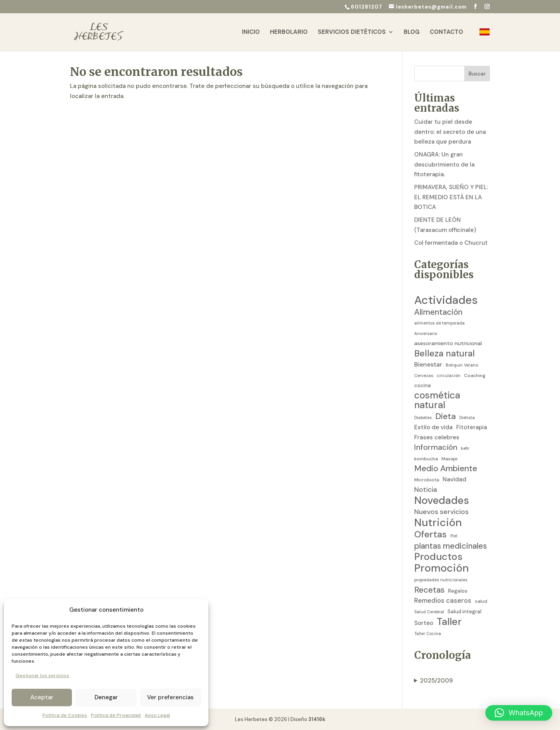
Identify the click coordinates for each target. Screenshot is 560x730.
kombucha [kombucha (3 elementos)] (426, 459)
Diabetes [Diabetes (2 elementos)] (423, 418)
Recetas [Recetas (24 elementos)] (429, 590)
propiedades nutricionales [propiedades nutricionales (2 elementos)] (441, 580)
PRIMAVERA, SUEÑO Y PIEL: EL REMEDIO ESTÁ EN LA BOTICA (451, 197)
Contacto (446, 32)
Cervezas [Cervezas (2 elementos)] (424, 376)
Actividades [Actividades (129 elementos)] (446, 300)
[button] (519, 713)
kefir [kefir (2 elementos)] (465, 448)
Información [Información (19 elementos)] (436, 447)
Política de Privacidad (116, 715)
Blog (412, 32)
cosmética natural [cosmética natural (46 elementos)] (437, 401)
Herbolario (289, 32)
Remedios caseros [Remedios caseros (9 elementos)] (443, 601)
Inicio (251, 32)
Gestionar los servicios (42, 676)
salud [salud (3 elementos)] (481, 601)
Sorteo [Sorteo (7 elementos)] (424, 623)
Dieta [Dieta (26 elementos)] (445, 417)
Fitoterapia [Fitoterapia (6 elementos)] (472, 427)
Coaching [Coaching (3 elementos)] (475, 376)
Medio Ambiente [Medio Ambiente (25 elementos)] (446, 469)
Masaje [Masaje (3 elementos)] (450, 459)
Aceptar (42, 697)
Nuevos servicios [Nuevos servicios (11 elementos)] (441, 512)
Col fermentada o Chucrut (451, 243)
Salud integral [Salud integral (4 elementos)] (465, 612)
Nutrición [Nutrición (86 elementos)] (438, 523)
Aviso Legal (157, 715)
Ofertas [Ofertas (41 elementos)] (430, 534)
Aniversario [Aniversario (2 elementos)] (426, 333)
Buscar (477, 74)
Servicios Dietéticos (352, 32)
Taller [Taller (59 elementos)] (449, 622)
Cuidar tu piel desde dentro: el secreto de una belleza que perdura (450, 132)
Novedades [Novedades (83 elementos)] (442, 500)
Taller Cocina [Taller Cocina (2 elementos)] (428, 633)
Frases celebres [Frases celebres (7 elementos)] (437, 437)
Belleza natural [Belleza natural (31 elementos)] (444, 354)
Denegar (106, 697)
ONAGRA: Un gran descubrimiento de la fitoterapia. (444, 164)
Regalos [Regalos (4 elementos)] (458, 591)
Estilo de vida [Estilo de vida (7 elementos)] (433, 427)
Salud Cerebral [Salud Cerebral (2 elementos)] (429, 612)
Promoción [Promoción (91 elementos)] (442, 569)
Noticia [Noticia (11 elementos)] (426, 490)
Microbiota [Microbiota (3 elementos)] (427, 480)
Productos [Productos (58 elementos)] (438, 557)
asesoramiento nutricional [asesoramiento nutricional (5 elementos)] (448, 343)
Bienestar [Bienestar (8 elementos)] (428, 364)
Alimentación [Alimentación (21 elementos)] (438, 312)
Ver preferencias (170, 697)
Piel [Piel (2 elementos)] (454, 536)
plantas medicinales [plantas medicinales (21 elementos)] (451, 546)
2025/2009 (436, 681)
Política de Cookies (65, 715)
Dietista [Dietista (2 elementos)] (467, 418)
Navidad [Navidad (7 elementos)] (454, 479)
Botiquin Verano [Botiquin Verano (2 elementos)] (462, 365)
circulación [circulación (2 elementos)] (449, 376)
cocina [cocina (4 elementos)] (423, 385)
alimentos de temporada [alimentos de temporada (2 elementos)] (439, 323)
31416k (317, 719)
